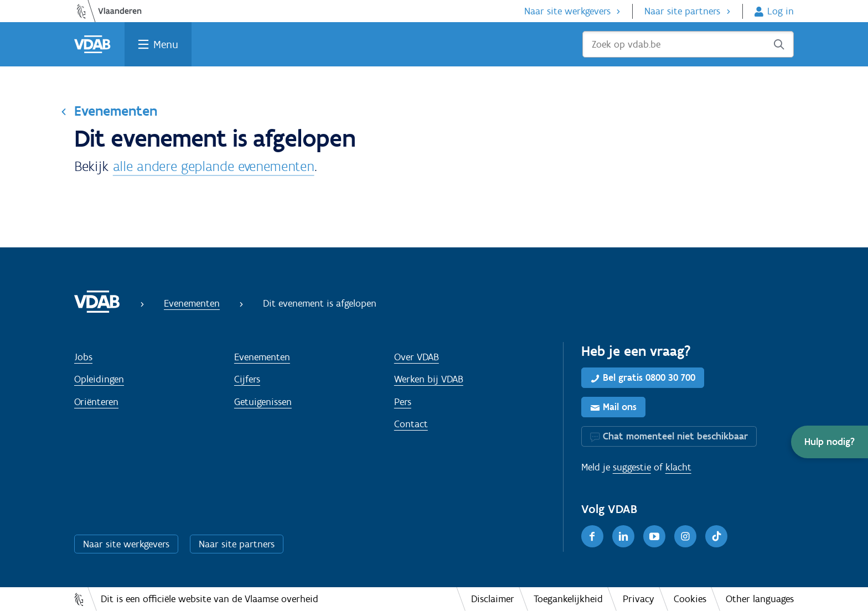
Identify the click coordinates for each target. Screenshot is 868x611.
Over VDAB (417, 357)
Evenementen (116, 111)
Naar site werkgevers (567, 11)
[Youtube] (654, 536)
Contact (411, 424)
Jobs (83, 357)
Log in (781, 11)
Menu (166, 44)
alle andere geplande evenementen (214, 166)
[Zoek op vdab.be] (688, 44)
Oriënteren (96, 402)
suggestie (632, 467)
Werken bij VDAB (429, 379)
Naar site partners (682, 11)
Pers (403, 402)
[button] (830, 442)
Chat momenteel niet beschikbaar (675, 436)
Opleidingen (99, 379)
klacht (678, 467)
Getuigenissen (263, 402)
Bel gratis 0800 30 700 (649, 377)
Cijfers (247, 379)
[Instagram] (685, 536)
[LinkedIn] (623, 536)
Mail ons (620, 407)
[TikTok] (716, 536)
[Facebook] (592, 536)
